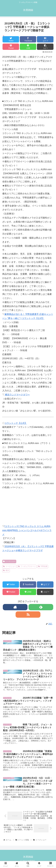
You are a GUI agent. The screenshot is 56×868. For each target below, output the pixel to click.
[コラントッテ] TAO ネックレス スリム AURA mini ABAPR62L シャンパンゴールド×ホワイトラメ (27, 530)
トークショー (9, 561)
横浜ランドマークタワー (17, 395)
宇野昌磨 (43, 566)
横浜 (6, 570)
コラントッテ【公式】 (16, 423)
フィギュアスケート (27, 566)
